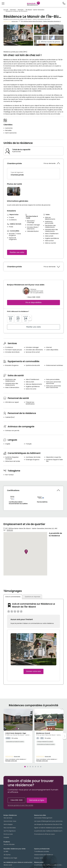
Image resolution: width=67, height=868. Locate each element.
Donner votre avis (33, 671)
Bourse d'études (9, 844)
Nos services (8, 818)
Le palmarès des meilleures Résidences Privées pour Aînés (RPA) (49, 831)
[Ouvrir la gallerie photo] (14, 191)
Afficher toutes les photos (51, 42)
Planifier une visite (17, 252)
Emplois (6, 837)
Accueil (6, 10)
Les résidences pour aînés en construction (18, 862)
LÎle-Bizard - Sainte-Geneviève (35, 10)
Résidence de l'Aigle (10, 858)
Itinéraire (10, 530)
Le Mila (6, 851)
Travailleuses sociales (42, 851)
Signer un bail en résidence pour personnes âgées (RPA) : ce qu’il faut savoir (49, 828)
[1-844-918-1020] (64, 3)
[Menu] (33, 3)
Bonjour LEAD (39, 858)
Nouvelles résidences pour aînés (14, 849)
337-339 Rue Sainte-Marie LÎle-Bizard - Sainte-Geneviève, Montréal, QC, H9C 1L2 (44, 21)
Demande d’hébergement (43, 818)
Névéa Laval (8, 865)
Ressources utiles (40, 815)
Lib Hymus (7, 855)
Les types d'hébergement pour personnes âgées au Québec (49, 821)
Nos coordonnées (10, 828)
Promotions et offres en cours (44, 834)
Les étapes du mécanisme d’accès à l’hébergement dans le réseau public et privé (49, 824)
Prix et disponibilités (34, 302)
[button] (3, 3)
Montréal (13, 10)
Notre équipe (8, 824)
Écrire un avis (8, 834)
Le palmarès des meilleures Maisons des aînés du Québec (49, 865)
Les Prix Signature (10, 831)
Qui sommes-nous (10, 821)
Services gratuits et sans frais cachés (20, 805)
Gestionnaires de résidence (44, 855)
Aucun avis (15, 21)
